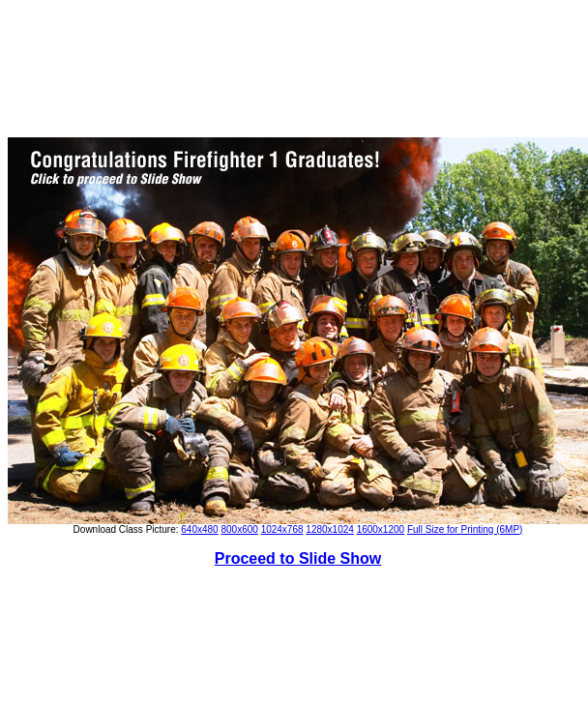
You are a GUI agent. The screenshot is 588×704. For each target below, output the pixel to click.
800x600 (239, 529)
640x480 (199, 529)
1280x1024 (330, 529)
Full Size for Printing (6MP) (465, 529)
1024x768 (282, 529)
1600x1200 (381, 529)
